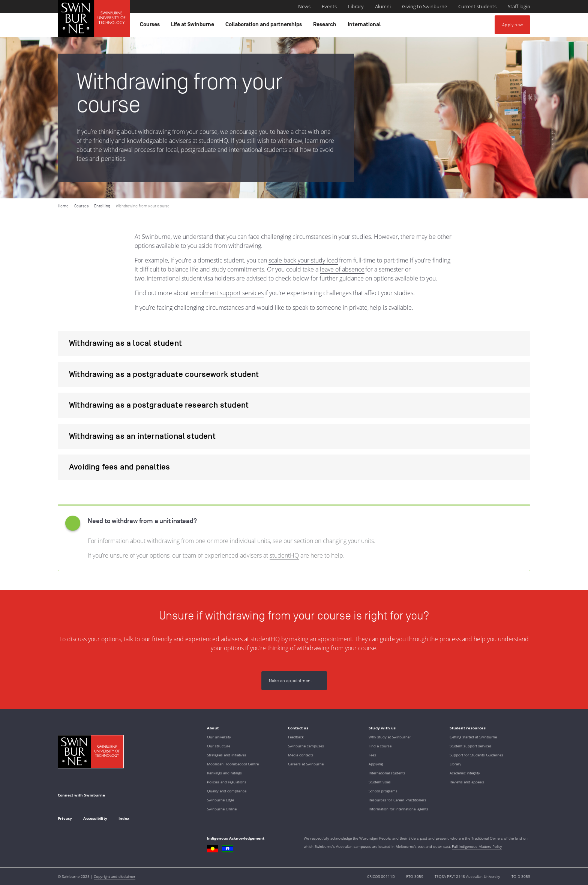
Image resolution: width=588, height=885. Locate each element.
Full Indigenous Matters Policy (477, 846)
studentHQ (284, 555)
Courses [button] (151, 26)
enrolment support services (227, 293)
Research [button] (326, 26)
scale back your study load (303, 260)
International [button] (365, 26)
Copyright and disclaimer (115, 876)
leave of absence (342, 269)
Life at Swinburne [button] (194, 26)
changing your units (348, 541)
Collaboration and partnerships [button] (265, 26)
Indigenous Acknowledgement (236, 838)
